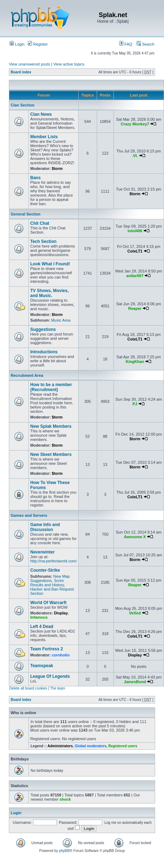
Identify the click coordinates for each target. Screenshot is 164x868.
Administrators (60, 746)
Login (17, 44)
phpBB (64, 851)
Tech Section (43, 241)
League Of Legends (50, 676)
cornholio (61, 655)
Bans (35, 178)
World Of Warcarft (48, 603)
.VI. (135, 156)
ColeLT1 (135, 251)
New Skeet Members (51, 454)
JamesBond (135, 682)
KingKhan (135, 362)
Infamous (39, 617)
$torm (57, 168)
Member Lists (44, 137)
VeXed (135, 613)
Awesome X (135, 537)
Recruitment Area (27, 375)
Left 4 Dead (42, 627)
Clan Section (23, 105)
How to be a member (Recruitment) (51, 387)
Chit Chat (40, 223)
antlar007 (135, 276)
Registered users (123, 746)
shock (65, 799)
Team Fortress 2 (47, 649)
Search (146, 44)
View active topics (69, 64)
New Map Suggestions (50, 578)
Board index (21, 72)
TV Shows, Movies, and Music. (49, 293)
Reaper (135, 308)
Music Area (61, 320)
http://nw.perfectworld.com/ (54, 561)
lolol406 (135, 231)
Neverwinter (43, 552)
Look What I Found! (50, 264)
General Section (26, 214)
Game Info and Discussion (45, 527)
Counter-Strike (45, 570)
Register (38, 44)
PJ (135, 404)
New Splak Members (51, 426)
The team (58, 688)
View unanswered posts (30, 64)
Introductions (44, 352)
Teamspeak (42, 666)
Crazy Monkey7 (135, 124)
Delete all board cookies (28, 688)
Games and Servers (29, 515)
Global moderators (91, 746)
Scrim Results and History (47, 583)
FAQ (126, 44)
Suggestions (43, 329)
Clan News (41, 114)
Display (61, 613)
